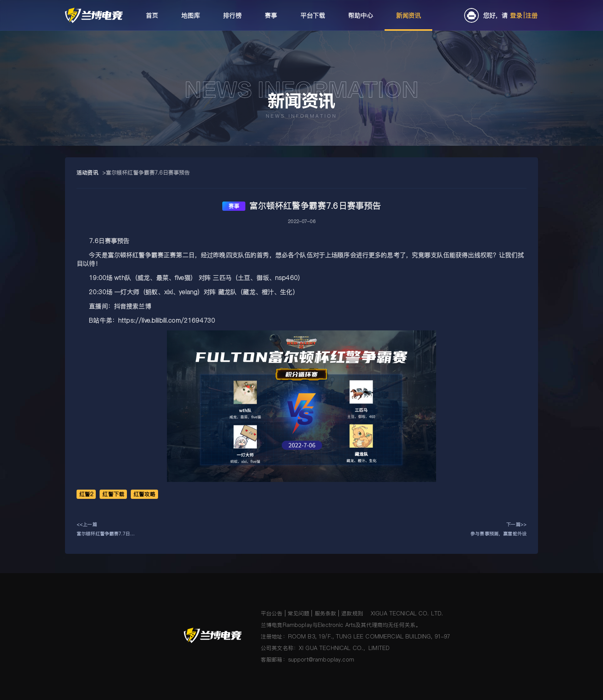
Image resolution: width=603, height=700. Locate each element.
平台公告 (272, 613)
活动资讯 (87, 173)
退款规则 (352, 613)
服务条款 (326, 613)
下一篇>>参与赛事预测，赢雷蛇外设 (498, 529)
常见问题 (299, 613)
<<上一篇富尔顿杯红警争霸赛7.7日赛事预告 (106, 530)
